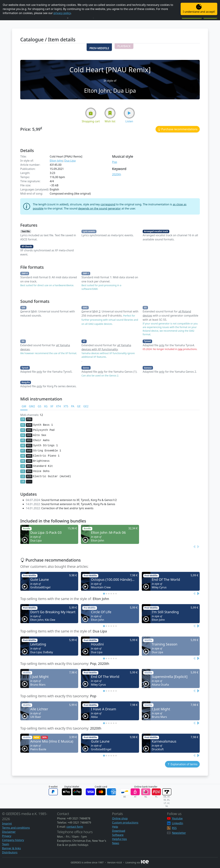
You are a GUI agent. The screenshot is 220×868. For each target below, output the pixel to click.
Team (6, 844)
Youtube (177, 818)
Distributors (10, 852)
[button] (99, 47)
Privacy (7, 836)
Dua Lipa (70, 161)
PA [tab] (73, 406)
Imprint (7, 824)
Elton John (56, 161)
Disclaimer (9, 832)
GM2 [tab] (32, 406)
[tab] (104, 594)
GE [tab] (79, 406)
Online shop (120, 818)
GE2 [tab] (86, 406)
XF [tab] (52, 406)
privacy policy (62, 13)
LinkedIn (177, 823)
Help (115, 827)
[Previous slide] (195, 547)
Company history (13, 840)
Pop (115, 162)
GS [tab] (39, 406)
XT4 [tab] (58, 406)
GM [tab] (24, 406)
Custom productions (125, 823)
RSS (174, 828)
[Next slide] (198, 547)
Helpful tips (119, 839)
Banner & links (11, 848)
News (116, 843)
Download (119, 831)
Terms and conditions (16, 828)
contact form (75, 827)
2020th (117, 174)
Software (118, 835)
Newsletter (179, 833)
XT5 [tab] (66, 406)
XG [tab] (46, 406)
